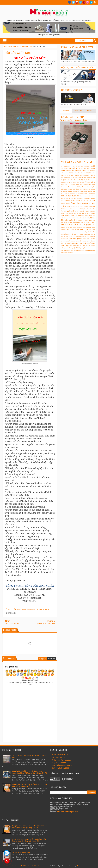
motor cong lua (86, 229)
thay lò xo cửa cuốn (87, 248)
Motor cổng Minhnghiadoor (62, 760)
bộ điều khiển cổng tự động (76, 223)
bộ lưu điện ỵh (80, 220)
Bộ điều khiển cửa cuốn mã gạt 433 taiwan (81, 175)
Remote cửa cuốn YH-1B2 (88, 196)
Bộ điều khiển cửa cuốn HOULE (78, 173)
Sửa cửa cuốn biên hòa (60, 755)
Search (95, 41)
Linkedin (80, 2)
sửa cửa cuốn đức (29, 609)
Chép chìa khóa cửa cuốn (85, 178)
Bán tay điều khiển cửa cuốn (84, 166)
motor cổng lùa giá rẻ (67, 234)
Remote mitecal (65, 204)
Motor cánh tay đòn (78, 182)
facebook (70, 2)
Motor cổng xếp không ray (83, 184)
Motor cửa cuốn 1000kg (75, 187)
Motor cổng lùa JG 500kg (68, 184)
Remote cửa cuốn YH (70, 196)
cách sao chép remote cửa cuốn (79, 227)
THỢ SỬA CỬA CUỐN (59, 763)
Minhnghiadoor (81, 866)
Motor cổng (90, 182)
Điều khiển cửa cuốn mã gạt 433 (84, 250)
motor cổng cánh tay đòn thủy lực (85, 232)
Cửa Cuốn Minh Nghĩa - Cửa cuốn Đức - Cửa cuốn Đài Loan (31, 866)
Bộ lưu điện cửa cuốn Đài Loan (74, 171)
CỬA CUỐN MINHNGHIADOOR (62, 765)
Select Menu (5, 41)
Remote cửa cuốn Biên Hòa (78, 191)
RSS (95, 2)
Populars (66, 110)
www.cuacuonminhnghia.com (67, 812)
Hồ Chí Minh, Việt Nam (43, 609)
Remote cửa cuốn (59, 757)
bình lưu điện (67, 218)
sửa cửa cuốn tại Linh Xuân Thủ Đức (80, 246)
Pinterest (84, 2)
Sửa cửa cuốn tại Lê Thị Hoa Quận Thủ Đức (83, 209)
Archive (90, 111)
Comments (78, 111)
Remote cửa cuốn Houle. (88, 194)
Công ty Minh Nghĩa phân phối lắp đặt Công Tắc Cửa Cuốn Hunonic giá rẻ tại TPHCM (29, 785)
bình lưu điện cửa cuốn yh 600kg (81, 218)
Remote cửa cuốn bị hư (67, 198)
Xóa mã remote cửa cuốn (21, 852)
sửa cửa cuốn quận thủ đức (79, 243)
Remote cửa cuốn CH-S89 (72, 194)
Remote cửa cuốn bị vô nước (81, 198)
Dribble (88, 2)
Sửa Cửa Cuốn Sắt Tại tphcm (75, 206)
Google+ (77, 2)
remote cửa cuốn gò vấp (72, 239)
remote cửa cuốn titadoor (68, 241)
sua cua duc (20, 609)
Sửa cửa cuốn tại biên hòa (70, 211)
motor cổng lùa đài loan (80, 234)
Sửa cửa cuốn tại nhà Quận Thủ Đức (79, 213)
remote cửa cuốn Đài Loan (83, 241)
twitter (73, 2)
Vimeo (91, 2)
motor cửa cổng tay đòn (79, 236)
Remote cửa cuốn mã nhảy (73, 120)
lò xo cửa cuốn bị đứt (74, 230)
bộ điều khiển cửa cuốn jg (78, 225)
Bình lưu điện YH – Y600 (68, 166)
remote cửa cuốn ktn (89, 239)
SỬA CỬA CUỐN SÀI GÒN (61, 768)
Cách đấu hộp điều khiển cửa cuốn (85, 180)
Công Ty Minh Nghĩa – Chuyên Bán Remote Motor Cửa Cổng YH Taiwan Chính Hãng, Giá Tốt (30, 772)
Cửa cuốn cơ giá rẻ (66, 182)
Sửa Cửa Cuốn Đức (18, 53)
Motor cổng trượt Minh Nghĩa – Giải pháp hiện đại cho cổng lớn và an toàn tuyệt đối (29, 840)
